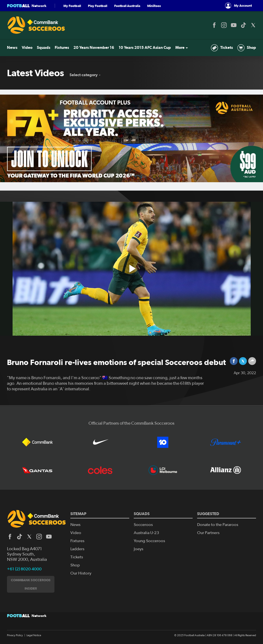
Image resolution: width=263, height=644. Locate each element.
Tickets (222, 48)
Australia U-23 (146, 533)
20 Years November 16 (94, 48)
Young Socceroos (149, 541)
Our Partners (208, 533)
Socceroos (143, 525)
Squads (44, 48)
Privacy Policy (15, 635)
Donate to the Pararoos (218, 525)
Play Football (98, 6)
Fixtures (62, 48)
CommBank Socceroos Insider (31, 584)
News (12, 48)
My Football (72, 6)
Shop (247, 48)
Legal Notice (34, 635)
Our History (81, 573)
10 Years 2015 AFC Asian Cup (145, 48)
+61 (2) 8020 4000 (24, 569)
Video (27, 48)
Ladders (77, 549)
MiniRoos (154, 6)
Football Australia (127, 6)
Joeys (138, 549)
